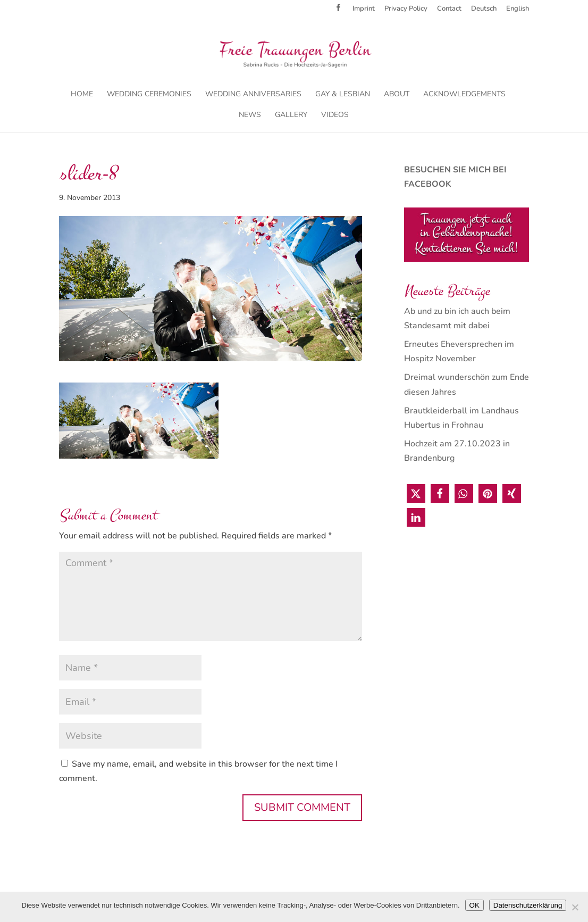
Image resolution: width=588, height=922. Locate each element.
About (397, 95)
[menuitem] (484, 11)
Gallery (291, 115)
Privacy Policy (406, 9)
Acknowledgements (464, 95)
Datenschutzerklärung (528, 905)
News (250, 115)
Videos (335, 115)
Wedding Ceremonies (149, 95)
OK (474, 905)
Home (82, 95)
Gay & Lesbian (343, 95)
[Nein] (575, 907)
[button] (416, 493)
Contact (449, 9)
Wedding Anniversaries (253, 95)
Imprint (364, 9)
